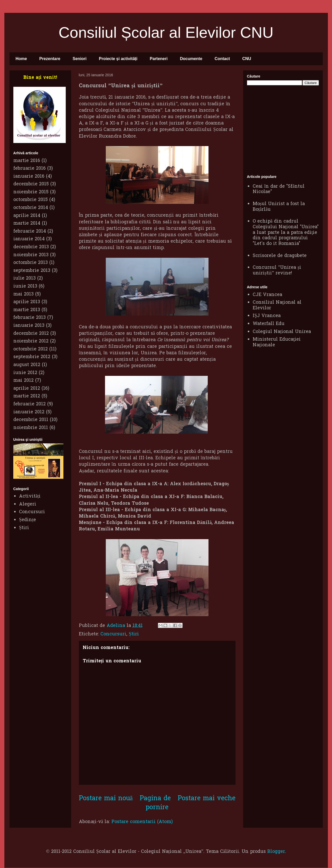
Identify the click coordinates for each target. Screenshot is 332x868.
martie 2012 (27, 396)
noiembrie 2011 (31, 428)
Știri (134, 634)
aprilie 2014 (27, 216)
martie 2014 (27, 223)
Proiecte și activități (118, 59)
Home (21, 59)
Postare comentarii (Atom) (142, 822)
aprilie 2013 (27, 302)
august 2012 (27, 365)
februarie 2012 (30, 404)
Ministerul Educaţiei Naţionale (277, 342)
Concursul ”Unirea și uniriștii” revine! (277, 270)
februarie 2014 (30, 231)
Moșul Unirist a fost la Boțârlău (279, 207)
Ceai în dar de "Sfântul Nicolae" (279, 189)
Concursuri (113, 634)
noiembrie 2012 (31, 341)
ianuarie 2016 (29, 177)
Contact (222, 59)
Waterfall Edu (269, 324)
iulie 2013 (25, 278)
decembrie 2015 (31, 184)
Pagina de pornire (155, 803)
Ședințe (27, 520)
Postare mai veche (207, 799)
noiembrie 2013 (31, 255)
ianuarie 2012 (29, 412)
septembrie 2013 (32, 271)
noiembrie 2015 (31, 192)
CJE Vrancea (267, 295)
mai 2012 (23, 381)
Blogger (276, 852)
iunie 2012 (25, 373)
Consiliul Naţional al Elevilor (277, 305)
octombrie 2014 (31, 208)
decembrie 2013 (31, 247)
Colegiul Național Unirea (282, 332)
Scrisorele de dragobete (280, 256)
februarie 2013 (30, 318)
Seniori (80, 59)
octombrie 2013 (31, 263)
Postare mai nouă (106, 799)
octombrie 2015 (31, 200)
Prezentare (50, 59)
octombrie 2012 (31, 349)
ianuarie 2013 (29, 326)
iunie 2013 (25, 286)
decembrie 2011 (31, 420)
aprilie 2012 (27, 389)
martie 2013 (27, 310)
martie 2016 (27, 161)
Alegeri (28, 504)
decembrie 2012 (31, 334)
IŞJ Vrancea (267, 316)
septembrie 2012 (32, 357)
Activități (30, 496)
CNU (247, 59)
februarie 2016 (30, 169)
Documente (191, 59)
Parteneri (159, 59)
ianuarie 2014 (29, 239)
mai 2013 (23, 294)
